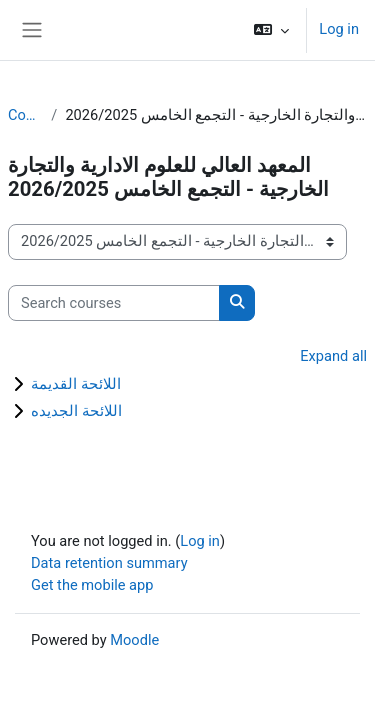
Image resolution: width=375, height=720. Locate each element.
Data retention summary (109, 563)
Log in (339, 29)
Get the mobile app (92, 585)
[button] (271, 30)
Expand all (333, 356)
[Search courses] (114, 303)
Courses (25, 115)
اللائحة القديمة (76, 384)
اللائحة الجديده (76, 411)
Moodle (134, 640)
